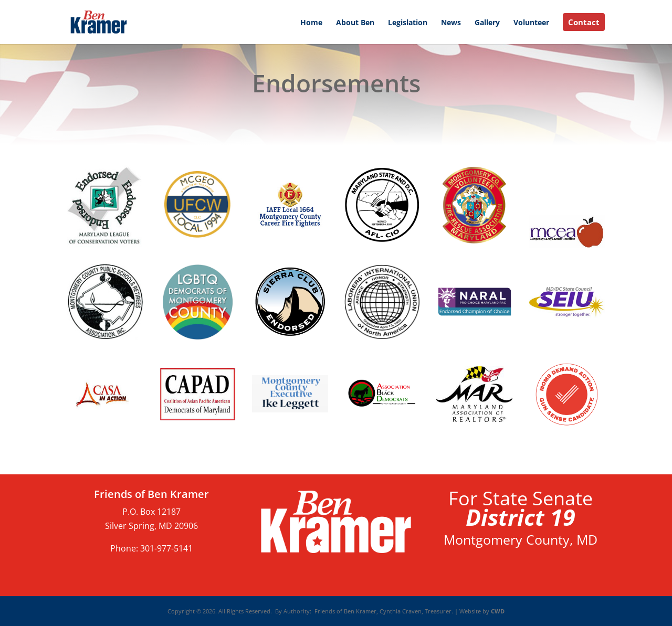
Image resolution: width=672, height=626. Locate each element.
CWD (497, 611)
